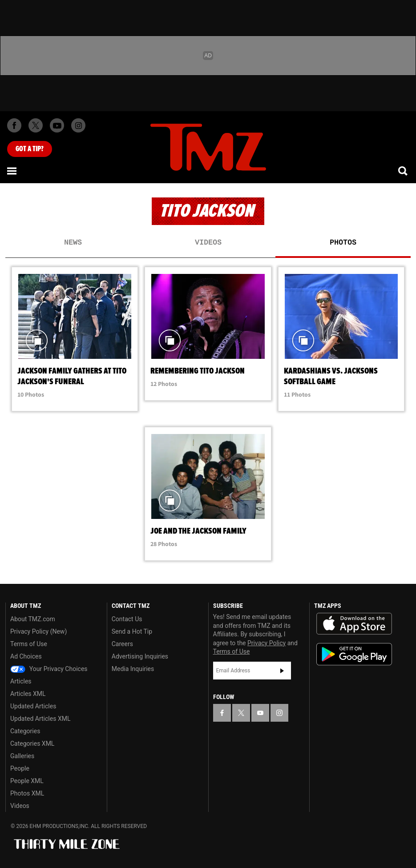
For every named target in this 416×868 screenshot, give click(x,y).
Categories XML (32, 743)
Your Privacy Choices (49, 669)
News (73, 243)
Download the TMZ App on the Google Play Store (354, 654)
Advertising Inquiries (140, 656)
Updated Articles (33, 706)
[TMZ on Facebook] (14, 125)
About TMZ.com (33, 619)
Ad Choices (26, 656)
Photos (343, 243)
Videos (208, 243)
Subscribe (282, 671)
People (20, 768)
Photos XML (27, 793)
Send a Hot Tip (132, 631)
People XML (27, 781)
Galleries (22, 756)
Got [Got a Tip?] (30, 149)
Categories (25, 731)
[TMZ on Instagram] (78, 125)
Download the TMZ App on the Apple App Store (354, 624)
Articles (21, 681)
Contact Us (127, 619)
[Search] (404, 171)
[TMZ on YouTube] (260, 713)
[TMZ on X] (36, 125)
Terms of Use (29, 644)
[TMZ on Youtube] (57, 125)
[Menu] (12, 171)
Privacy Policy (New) (38, 631)
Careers (122, 644)
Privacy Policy (267, 643)
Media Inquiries (133, 669)
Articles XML (28, 694)
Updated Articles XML (40, 719)
